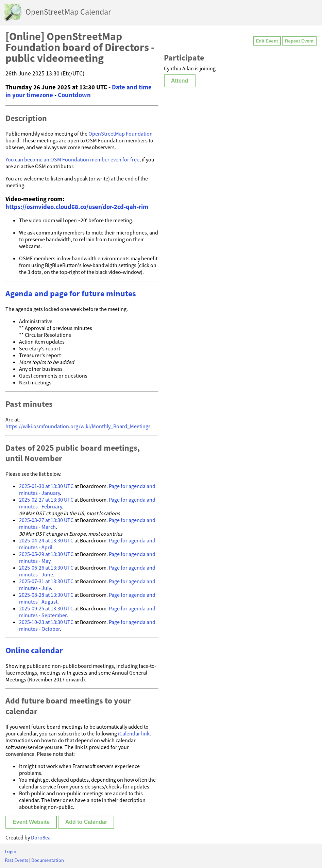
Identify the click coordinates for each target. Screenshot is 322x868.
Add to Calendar (86, 822)
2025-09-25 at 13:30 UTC (46, 608)
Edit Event (267, 41)
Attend (180, 81)
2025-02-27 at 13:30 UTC (46, 500)
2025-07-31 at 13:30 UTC (46, 581)
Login (11, 851)
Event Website (31, 822)
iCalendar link (134, 733)
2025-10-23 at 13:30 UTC (46, 622)
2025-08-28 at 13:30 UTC (46, 595)
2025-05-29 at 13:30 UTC (46, 554)
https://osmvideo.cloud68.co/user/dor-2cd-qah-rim (77, 207)
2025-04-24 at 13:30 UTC (46, 540)
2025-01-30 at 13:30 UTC (46, 486)
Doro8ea (41, 837)
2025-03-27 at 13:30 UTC (46, 520)
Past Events (16, 860)
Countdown (74, 95)
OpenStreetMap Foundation (121, 134)
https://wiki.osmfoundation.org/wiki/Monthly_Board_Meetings (78, 426)
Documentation (48, 860)
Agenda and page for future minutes (71, 293)
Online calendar (34, 650)
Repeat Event (299, 41)
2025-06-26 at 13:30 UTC (46, 568)
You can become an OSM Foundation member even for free (72, 159)
